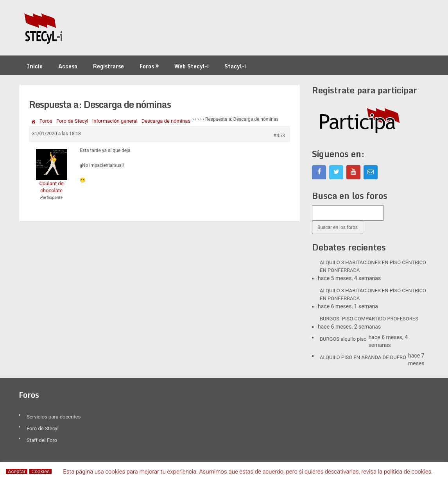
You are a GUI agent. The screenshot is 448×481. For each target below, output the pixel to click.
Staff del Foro (42, 440)
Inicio (35, 66)
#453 (279, 135)
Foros (147, 66)
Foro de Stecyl (72, 121)
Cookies (40, 471)
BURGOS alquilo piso (343, 339)
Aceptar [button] (17, 471)
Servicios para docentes (54, 417)
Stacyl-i (235, 66)
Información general (115, 121)
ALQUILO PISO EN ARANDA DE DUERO (363, 357)
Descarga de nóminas (166, 121)
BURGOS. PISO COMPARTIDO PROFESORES (369, 319)
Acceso (68, 66)
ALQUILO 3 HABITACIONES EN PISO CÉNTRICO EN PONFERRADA (373, 266)
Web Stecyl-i (192, 66)
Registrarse (108, 66)
